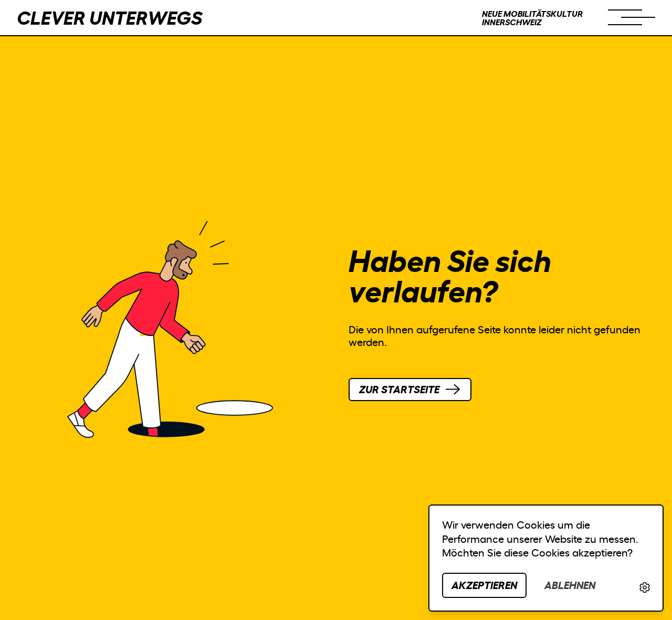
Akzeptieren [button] (484, 585)
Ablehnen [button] (570, 585)
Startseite (399, 389)
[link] (645, 587)
